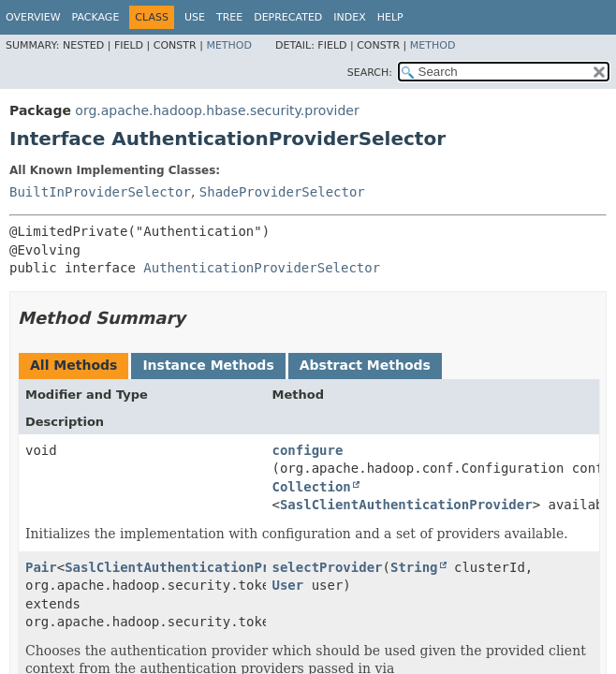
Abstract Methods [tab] (365, 365)
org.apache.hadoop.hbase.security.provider (217, 110)
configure (308, 450)
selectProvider (328, 567)
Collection (312, 487)
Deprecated (288, 17)
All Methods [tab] (73, 365)
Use (195, 17)
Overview (33, 17)
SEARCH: (370, 73)
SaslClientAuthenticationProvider (406, 505)
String (414, 567)
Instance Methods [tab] (208, 365)
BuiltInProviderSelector (100, 192)
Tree (229, 17)
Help (390, 17)
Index (349, 17)
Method (229, 45)
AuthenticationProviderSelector (262, 268)
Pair (41, 567)
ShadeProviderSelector (282, 192)
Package (96, 17)
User (288, 585)
